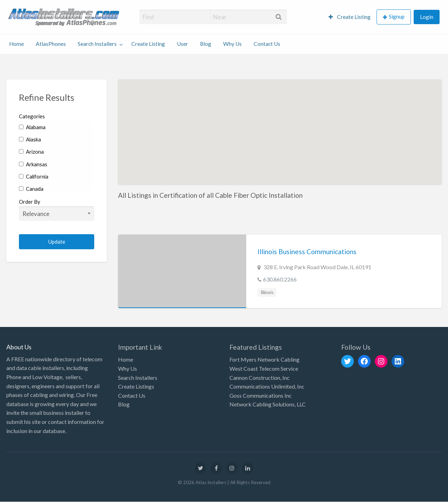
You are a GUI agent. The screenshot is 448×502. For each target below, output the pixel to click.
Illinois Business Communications (307, 252)
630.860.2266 (280, 279)
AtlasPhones (51, 44)
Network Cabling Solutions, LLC (268, 404)
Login (427, 17)
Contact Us (267, 44)
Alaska (30, 139)
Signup (397, 16)
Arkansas (33, 164)
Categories (32, 116)
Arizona (31, 152)
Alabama (32, 127)
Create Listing (350, 17)
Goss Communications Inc (261, 395)
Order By (57, 210)
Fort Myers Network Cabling (264, 359)
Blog (206, 44)
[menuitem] (350, 17)
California (34, 176)
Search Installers (97, 44)
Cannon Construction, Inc (260, 378)
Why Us (232, 44)
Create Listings (136, 386)
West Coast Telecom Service (264, 368)
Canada (31, 189)
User (182, 44)
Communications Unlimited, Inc (267, 386)
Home (16, 44)
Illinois (267, 292)
